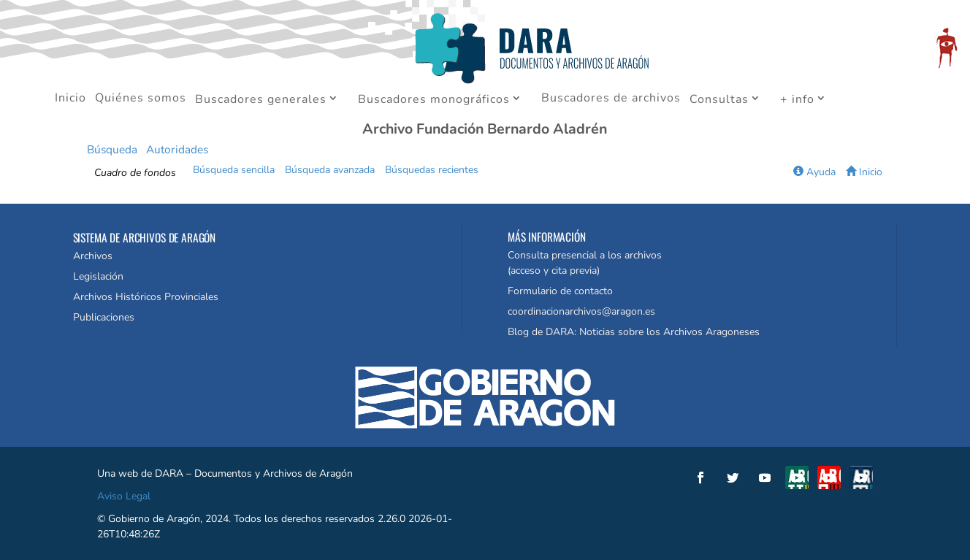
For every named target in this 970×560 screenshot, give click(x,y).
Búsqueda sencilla (234, 170)
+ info (797, 100)
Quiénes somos (141, 99)
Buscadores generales (261, 100)
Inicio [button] (864, 172)
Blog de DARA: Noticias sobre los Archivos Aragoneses (634, 332)
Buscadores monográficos (434, 100)
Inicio (70, 99)
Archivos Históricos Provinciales (146, 297)
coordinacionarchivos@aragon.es (581, 311)
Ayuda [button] (814, 172)
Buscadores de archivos (611, 99)
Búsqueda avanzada (330, 170)
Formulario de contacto (560, 291)
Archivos (93, 256)
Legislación (98, 276)
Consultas (719, 100)
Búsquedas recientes (432, 170)
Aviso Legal (124, 496)
